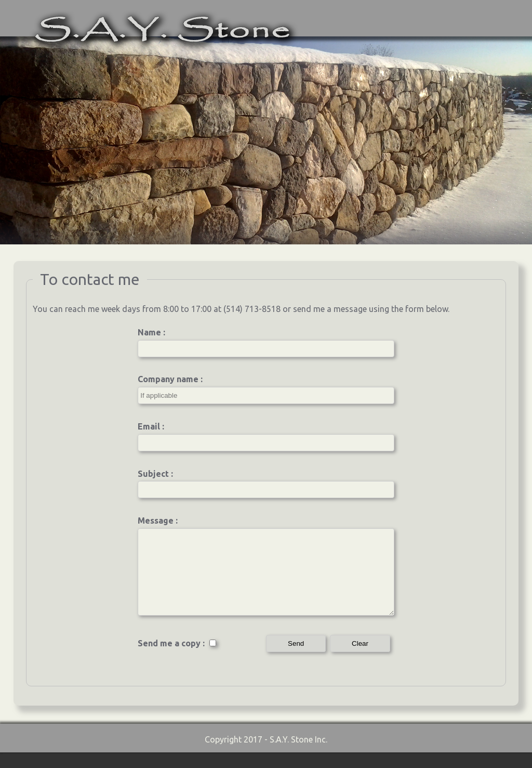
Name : (151, 332)
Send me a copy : (177, 659)
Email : (151, 426)
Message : (158, 520)
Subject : (155, 474)
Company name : (170, 379)
